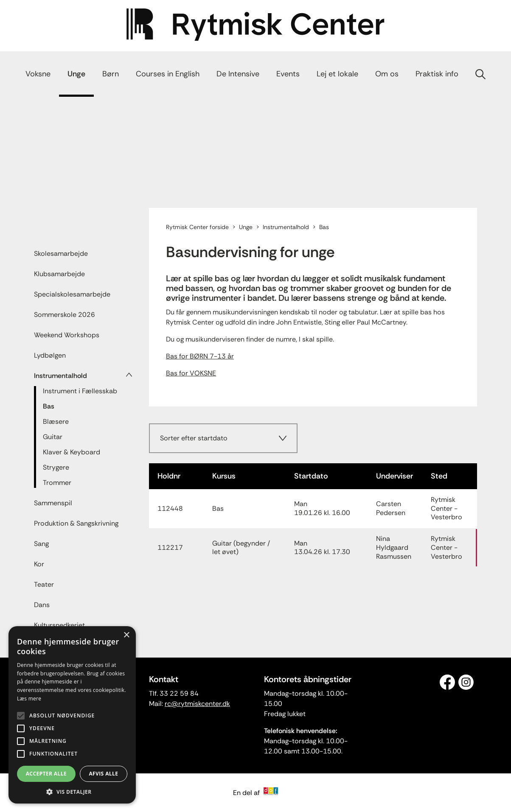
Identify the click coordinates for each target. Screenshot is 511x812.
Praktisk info (437, 74)
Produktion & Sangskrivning (76, 523)
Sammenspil (53, 503)
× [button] (126, 635)
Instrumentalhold (60, 376)
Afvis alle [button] (103, 774)
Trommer (57, 483)
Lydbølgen (50, 355)
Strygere (56, 467)
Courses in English (168, 74)
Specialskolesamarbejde (72, 294)
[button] (72, 791)
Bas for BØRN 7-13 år (200, 356)
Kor (39, 564)
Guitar (53, 437)
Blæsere (56, 421)
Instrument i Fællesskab (80, 391)
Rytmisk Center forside (197, 227)
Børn (111, 74)
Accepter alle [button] (46, 774)
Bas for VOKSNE (191, 373)
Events (288, 74)
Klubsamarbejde (59, 274)
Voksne (38, 74)
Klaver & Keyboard (72, 452)
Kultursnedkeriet (59, 625)
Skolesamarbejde (61, 253)
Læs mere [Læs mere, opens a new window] (29, 699)
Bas (49, 406)
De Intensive (238, 74)
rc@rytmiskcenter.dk (197, 704)
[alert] (72, 715)
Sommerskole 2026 (65, 315)
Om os (387, 74)
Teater (44, 584)
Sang (41, 544)
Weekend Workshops (67, 335)
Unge (76, 74)
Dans (42, 605)
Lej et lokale (337, 74)
